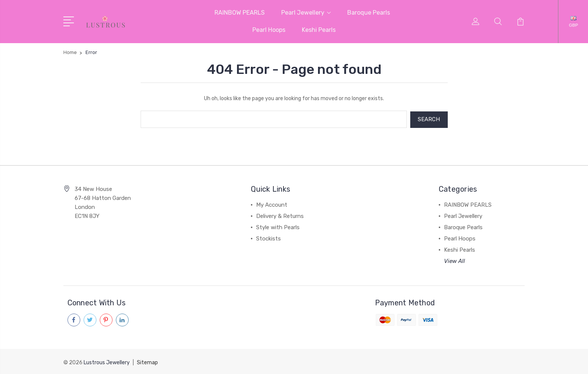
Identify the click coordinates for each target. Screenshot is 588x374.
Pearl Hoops (269, 30)
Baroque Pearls (369, 13)
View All (454, 260)
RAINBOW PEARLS (240, 13)
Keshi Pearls (319, 30)
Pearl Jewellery (306, 13)
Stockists (268, 238)
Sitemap (147, 361)
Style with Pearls (278, 227)
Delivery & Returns (280, 215)
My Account (272, 204)
